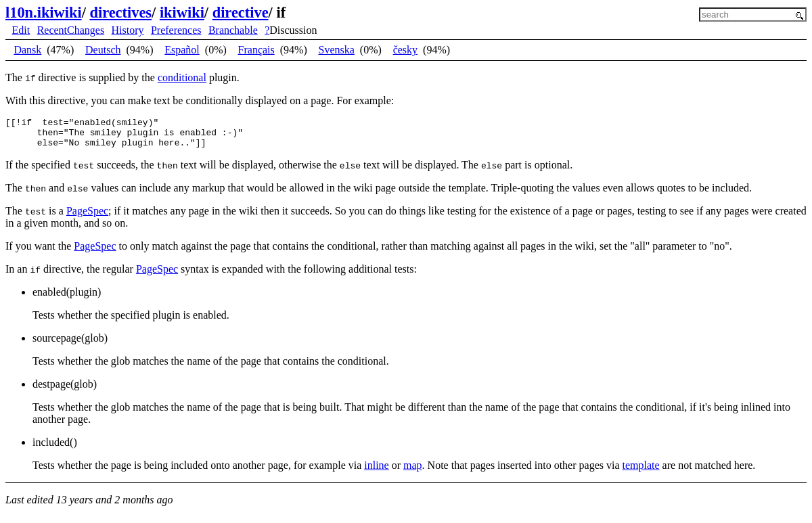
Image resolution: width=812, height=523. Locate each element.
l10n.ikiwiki (44, 13)
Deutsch (103, 50)
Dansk (27, 50)
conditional (182, 77)
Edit (21, 30)
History (128, 30)
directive (241, 13)
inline (376, 471)
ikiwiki (182, 13)
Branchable (233, 30)
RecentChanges (71, 30)
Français (256, 50)
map (413, 471)
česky (405, 50)
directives (120, 13)
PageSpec (87, 217)
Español (182, 50)
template (641, 471)
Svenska (337, 50)
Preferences (176, 30)
